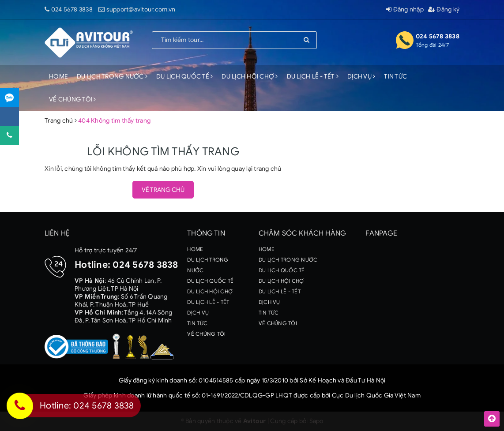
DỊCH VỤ (361, 77)
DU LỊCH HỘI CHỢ (250, 77)
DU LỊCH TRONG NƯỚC (112, 77)
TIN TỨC (395, 77)
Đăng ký (444, 9)
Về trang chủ (163, 190)
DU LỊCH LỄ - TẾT (313, 77)
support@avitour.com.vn (141, 9)
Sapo (316, 421)
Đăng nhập (405, 9)
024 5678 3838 (72, 9)
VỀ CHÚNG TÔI (73, 99)
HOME (58, 77)
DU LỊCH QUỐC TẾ (184, 77)
